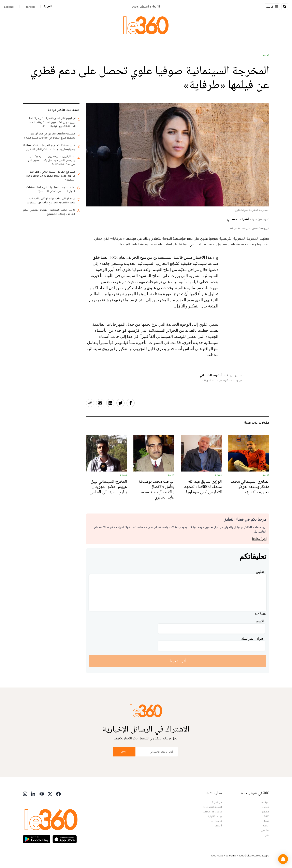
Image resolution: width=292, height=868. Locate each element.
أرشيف (218, 826)
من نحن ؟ (217, 802)
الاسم (260, 621)
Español (9, 7)
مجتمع (266, 812)
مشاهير (265, 830)
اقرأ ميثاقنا (259, 539)
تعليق (260, 572)
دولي (267, 835)
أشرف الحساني (238, 219)
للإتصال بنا (216, 821)
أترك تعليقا (178, 661)
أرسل (124, 751)
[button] (283, 859)
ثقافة (266, 56)
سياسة (265, 802)
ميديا (267, 821)
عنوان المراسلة (253, 638)
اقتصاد (266, 807)
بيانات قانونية (215, 816)
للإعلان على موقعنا (212, 812)
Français (30, 7)
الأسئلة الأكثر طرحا (213, 807)
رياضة (266, 826)
